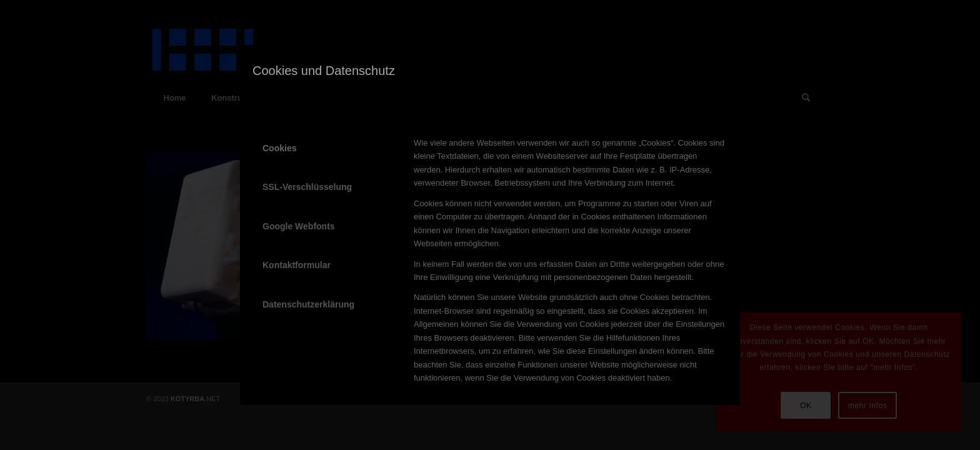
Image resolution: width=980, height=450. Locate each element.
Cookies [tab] (279, 148)
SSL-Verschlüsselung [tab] (307, 187)
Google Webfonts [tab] (299, 226)
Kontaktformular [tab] (297, 265)
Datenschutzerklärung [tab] (308, 304)
